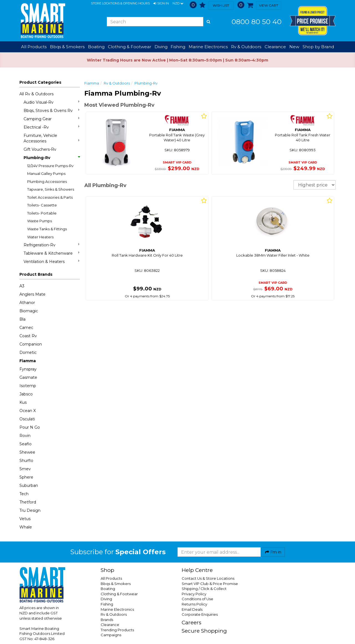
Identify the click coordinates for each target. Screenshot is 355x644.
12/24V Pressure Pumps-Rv (50, 166)
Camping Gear (52, 119)
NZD (178, 4)
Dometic (28, 352)
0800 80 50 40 (257, 22)
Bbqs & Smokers (67, 47)
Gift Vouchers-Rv (40, 149)
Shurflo (26, 461)
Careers (192, 623)
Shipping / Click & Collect (204, 589)
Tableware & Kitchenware (52, 253)
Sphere (26, 477)
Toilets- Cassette (42, 205)
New (294, 47)
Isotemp (28, 386)
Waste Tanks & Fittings (47, 229)
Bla (22, 319)
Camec (26, 328)
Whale (26, 527)
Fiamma (28, 361)
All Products (111, 578)
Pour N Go (30, 427)
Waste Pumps (40, 221)
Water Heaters (40, 237)
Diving (106, 599)
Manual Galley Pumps (46, 173)
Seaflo (26, 444)
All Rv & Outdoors (36, 94)
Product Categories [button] (40, 82)
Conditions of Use (197, 599)
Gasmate (28, 377)
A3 (22, 286)
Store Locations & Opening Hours (120, 3)
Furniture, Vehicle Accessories (52, 138)
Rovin (25, 436)
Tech (24, 494)
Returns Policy (194, 604)
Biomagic (29, 311)
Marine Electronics (117, 609)
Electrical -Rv (52, 127)
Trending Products (117, 630)
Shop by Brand (318, 47)
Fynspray (28, 369)
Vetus (25, 519)
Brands (107, 620)
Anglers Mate (32, 294)
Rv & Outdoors (117, 83)
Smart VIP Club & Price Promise (210, 584)
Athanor (27, 303)
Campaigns (111, 635)
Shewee (27, 452)
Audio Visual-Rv (52, 102)
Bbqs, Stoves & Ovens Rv (52, 110)
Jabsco (26, 394)
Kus (23, 402)
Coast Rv (28, 336)
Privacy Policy (194, 594)
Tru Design (30, 510)
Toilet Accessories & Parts (50, 197)
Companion (31, 344)
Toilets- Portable (42, 213)
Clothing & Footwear (119, 594)
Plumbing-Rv (52, 158)
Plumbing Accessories (47, 182)
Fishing (107, 604)
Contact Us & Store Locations (208, 578)
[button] (161, 4)
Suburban (29, 485)
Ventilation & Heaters (52, 261)
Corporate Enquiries (200, 614)
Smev (25, 469)
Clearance (275, 47)
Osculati (27, 419)
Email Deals (192, 609)
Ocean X (28, 411)
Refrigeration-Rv (52, 245)
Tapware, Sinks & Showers (51, 189)
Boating (108, 589)
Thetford (28, 502)
